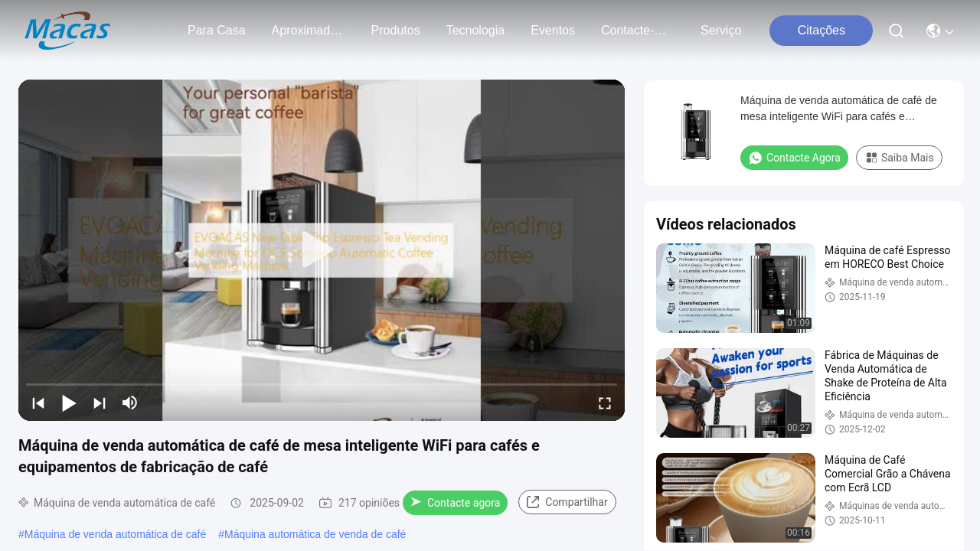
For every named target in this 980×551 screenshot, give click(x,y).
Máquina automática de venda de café (315, 534)
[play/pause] (69, 403)
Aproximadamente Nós (309, 30)
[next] (100, 403)
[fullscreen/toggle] (605, 403)
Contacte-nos (638, 30)
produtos (396, 30)
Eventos (553, 30)
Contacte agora (455, 503)
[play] (322, 250)
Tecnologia (476, 30)
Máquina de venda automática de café (115, 534)
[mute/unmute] (130, 403)
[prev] (38, 403)
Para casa (217, 30)
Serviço (721, 30)
